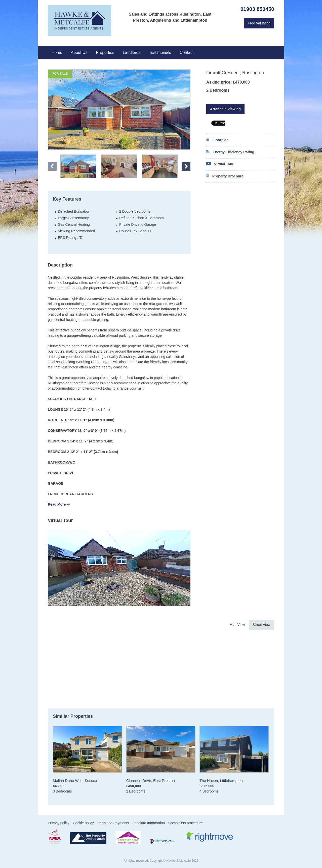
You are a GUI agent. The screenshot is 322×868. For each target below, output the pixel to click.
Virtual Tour (220, 164)
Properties (105, 52)
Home (57, 52)
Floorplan (217, 140)
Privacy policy (59, 823)
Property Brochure (225, 176)
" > (78, 166)
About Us (79, 52)
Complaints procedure (186, 823)
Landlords (132, 52)
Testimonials (160, 52)
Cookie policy (83, 823)
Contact (187, 52)
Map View (237, 625)
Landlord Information (149, 823)
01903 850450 (257, 9)
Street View (261, 625)
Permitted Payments (113, 823)
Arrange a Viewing (225, 109)
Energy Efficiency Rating (230, 152)
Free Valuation (259, 23)
